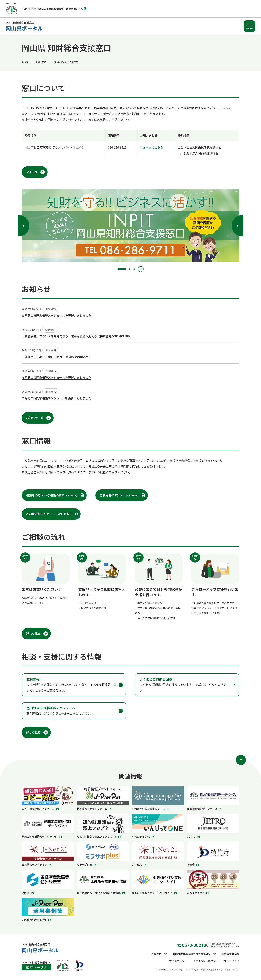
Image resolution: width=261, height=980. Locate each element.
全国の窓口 (41, 62)
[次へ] (237, 226)
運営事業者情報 (230, 954)
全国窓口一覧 (159, 954)
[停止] (141, 269)
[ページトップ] (241, 760)
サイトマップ (232, 961)
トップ (25, 62)
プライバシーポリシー (206, 961)
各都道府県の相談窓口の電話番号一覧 (194, 954)
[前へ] (24, 226)
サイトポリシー (178, 961)
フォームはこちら (152, 147)
